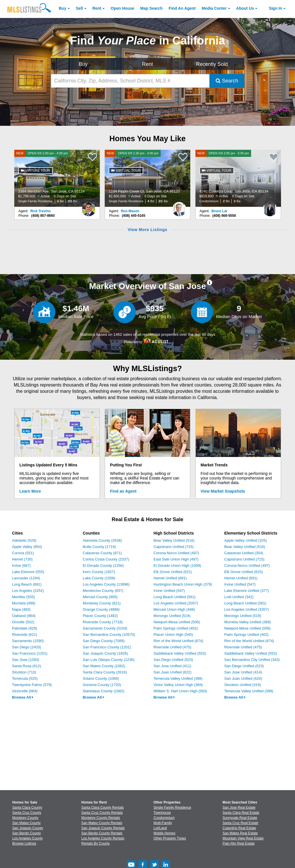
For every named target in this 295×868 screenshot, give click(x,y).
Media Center (214, 8)
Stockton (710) (24, 672)
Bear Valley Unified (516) (174, 540)
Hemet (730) (22, 559)
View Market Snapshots (223, 491)
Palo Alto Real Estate (239, 843)
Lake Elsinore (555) (28, 572)
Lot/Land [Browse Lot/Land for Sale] (160, 828)
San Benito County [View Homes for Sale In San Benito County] (27, 833)
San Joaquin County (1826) (105, 653)
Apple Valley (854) (27, 547)
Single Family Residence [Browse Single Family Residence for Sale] (172, 808)
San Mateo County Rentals (102, 823)
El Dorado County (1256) (103, 565)
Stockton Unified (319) (243, 685)
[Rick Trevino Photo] (89, 207)
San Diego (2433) (27, 647)
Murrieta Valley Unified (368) (248, 622)
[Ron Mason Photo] (179, 207)
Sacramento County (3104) (105, 628)
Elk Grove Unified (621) (173, 572)
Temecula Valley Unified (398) (178, 678)
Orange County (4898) (101, 609)
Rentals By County (95, 843)
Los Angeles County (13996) (106, 584)
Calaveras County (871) (102, 553)
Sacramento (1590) (28, 641)
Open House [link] (122, 8)
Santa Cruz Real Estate (240, 823)
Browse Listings (24, 843)
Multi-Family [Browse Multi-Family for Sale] (163, 823)
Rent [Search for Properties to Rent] (147, 64)
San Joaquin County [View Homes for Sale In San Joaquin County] (28, 828)
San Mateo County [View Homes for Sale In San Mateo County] (26, 823)
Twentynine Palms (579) (32, 685)
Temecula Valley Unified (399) (249, 691)
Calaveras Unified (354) (244, 553)
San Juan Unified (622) (172, 672)
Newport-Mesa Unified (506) (177, 622)
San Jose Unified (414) (243, 672)
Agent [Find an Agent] (182, 8)
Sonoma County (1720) (102, 685)
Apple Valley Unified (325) (246, 540)
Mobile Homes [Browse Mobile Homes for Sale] (164, 833)
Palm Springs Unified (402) (176, 628)
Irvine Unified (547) (169, 591)
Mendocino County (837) (103, 591)
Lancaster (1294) (26, 578)
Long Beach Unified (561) (174, 597)
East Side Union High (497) (176, 559)
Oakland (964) (24, 616)
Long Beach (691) (27, 584)
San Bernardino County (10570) (109, 635)
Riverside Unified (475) (172, 647)
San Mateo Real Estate (240, 833)
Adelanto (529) (24, 540)
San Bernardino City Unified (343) (252, 660)
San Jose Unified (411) (172, 666)
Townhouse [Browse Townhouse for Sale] (162, 813)
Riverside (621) (25, 635)
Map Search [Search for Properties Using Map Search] (152, 8)
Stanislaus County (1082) (104, 691)
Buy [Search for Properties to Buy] (83, 64)
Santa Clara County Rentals (103, 808)
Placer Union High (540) (173, 635)
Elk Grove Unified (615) (244, 572)
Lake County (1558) (99, 578)
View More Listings (147, 230)
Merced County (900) (100, 597)
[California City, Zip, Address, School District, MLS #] (130, 81)
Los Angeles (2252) (28, 591)
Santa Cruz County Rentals (102, 813)
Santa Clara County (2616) (105, 672)
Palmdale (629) (25, 628)
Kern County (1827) (99, 572)
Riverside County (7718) (103, 622)
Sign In (275, 8)
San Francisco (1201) (30, 653)
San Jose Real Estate (239, 808)
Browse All (23, 697)
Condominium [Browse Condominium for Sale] (164, 818)
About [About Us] (245, 8)
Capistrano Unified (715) (174, 547)
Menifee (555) (23, 597)
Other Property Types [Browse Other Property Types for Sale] (170, 838)
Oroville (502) (23, 622)
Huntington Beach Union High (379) (183, 584)
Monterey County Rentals (101, 818)
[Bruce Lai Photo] (270, 207)
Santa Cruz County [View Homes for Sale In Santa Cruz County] (27, 813)
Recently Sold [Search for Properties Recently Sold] (212, 64)
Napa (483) (21, 609)
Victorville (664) (25, 691)
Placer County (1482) (100, 616)
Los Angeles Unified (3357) (176, 603)
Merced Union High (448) (174, 609)
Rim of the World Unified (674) (178, 641)
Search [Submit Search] (227, 81)
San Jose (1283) (26, 660)
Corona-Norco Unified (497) (176, 553)
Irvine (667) (21, 565)
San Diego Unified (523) (173, 660)
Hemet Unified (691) (170, 578)
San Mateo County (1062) (104, 666)
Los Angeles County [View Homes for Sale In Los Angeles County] (28, 838)
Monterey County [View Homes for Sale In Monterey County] (25, 818)
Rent (97, 8)
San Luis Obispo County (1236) (109, 660)
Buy (62, 8)
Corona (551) (23, 553)
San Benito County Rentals (102, 833)
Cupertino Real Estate (239, 828)
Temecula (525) (25, 678)
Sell (79, 8)
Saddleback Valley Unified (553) (180, 653)
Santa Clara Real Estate (241, 813)
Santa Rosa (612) (27, 666)
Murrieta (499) (24, 603)
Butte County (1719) (99, 547)
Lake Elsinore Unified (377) (247, 591)
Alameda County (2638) (102, 540)
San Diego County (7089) (104, 641)
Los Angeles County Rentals (103, 838)
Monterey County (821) (102, 603)
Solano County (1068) (101, 678)
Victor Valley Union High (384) (178, 685)
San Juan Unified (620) (243, 678)
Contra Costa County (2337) (106, 559)
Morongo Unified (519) (172, 616)
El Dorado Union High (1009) (177, 565)
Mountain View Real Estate (243, 838)
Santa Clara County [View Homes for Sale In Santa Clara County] (27, 808)
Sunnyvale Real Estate (240, 818)
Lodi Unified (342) (239, 597)
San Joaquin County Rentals (103, 828)
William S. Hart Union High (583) (180, 691)
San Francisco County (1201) (107, 647)
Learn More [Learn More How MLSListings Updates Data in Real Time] (30, 491)
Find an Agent (123, 491)
